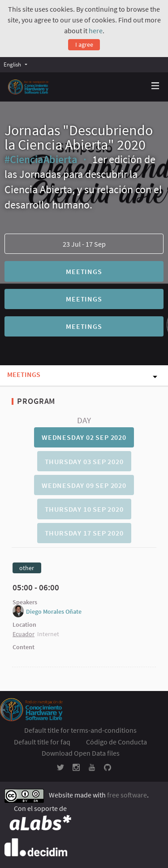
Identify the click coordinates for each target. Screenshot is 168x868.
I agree (84, 44)
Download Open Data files (81, 753)
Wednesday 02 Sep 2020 (84, 437)
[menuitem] (18, 64)
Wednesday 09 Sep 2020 (84, 485)
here (96, 31)
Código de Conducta (116, 742)
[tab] (84, 437)
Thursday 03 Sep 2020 (84, 461)
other (27, 568)
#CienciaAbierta (41, 159)
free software (127, 795)
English (12, 64)
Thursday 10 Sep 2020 (84, 509)
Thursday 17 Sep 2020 (84, 533)
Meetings (84, 271)
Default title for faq (42, 742)
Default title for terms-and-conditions (80, 730)
